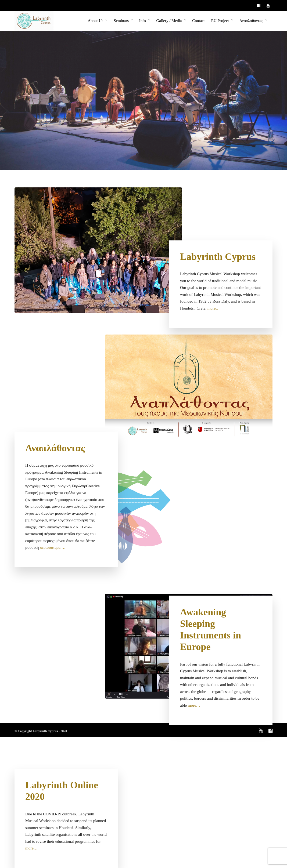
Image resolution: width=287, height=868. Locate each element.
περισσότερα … (53, 547)
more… (214, 308)
